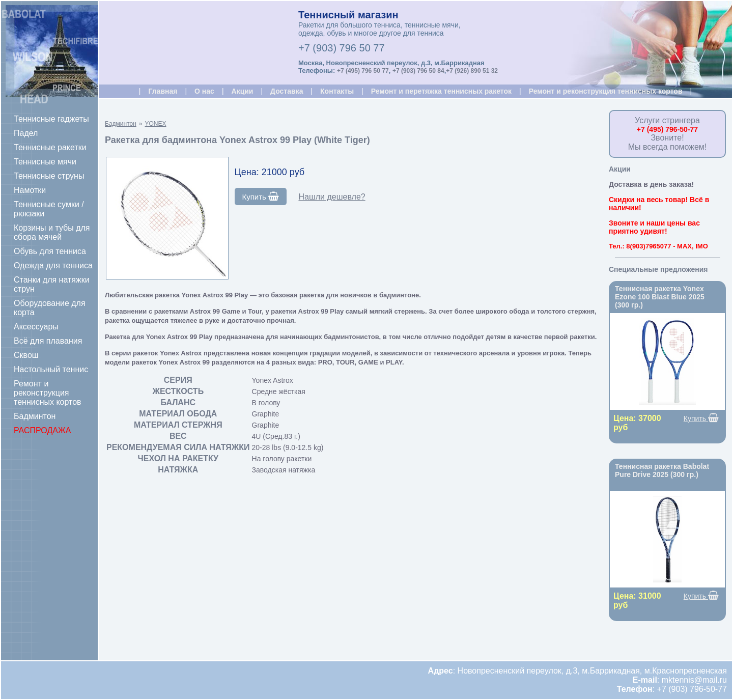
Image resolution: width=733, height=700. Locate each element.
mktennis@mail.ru (694, 680)
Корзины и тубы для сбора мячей (52, 232)
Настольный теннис (51, 369)
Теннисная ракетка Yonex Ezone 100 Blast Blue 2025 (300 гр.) (660, 297)
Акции (243, 91)
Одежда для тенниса (53, 265)
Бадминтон (35, 416)
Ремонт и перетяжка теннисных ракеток (441, 91)
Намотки (30, 190)
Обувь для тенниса (50, 251)
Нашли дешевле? (332, 197)
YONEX (155, 124)
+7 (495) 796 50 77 (363, 71)
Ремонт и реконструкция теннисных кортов (48, 393)
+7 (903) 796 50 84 (418, 71)
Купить (261, 197)
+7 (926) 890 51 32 (472, 71)
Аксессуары (36, 327)
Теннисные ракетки (50, 147)
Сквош (26, 355)
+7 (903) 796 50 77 (342, 48)
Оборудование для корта (50, 308)
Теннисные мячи (45, 162)
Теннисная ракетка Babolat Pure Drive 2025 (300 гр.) (662, 470)
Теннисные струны (49, 176)
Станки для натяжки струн (52, 284)
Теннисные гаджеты (51, 119)
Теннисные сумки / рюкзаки (49, 209)
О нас (204, 91)
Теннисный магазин (348, 15)
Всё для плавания (48, 341)
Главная (163, 91)
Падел (26, 133)
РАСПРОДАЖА (42, 430)
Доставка (287, 91)
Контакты (337, 91)
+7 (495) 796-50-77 (667, 129)
